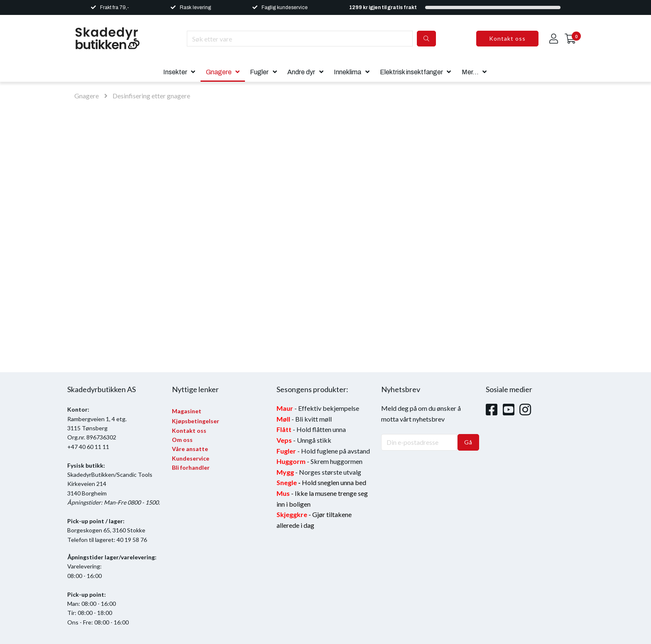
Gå (468, 442)
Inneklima (348, 72)
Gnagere (219, 72)
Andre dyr (301, 72)
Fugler (259, 72)
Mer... (470, 72)
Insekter (175, 72)
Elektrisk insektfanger (411, 72)
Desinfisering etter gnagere (151, 96)
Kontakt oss (507, 38)
